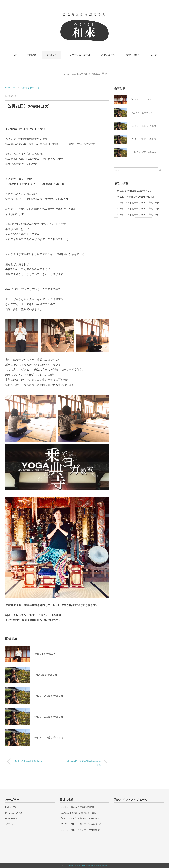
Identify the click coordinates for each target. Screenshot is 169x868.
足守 (104, 74)
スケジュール (108, 55)
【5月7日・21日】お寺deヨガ (48, 717)
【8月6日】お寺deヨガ (44, 654)
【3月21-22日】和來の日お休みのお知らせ (83, 763)
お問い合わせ (133, 55)
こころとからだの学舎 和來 (75, 865)
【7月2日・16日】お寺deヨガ (48, 696)
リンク (153, 55)
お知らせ (52, 55)
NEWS (96, 74)
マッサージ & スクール (79, 55)
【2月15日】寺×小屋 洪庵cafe (28, 761)
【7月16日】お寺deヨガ (45, 675)
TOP (15, 55)
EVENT (66, 74)
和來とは (32, 55)
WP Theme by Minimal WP (97, 865)
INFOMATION (81, 74)
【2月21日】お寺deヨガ (29, 88)
